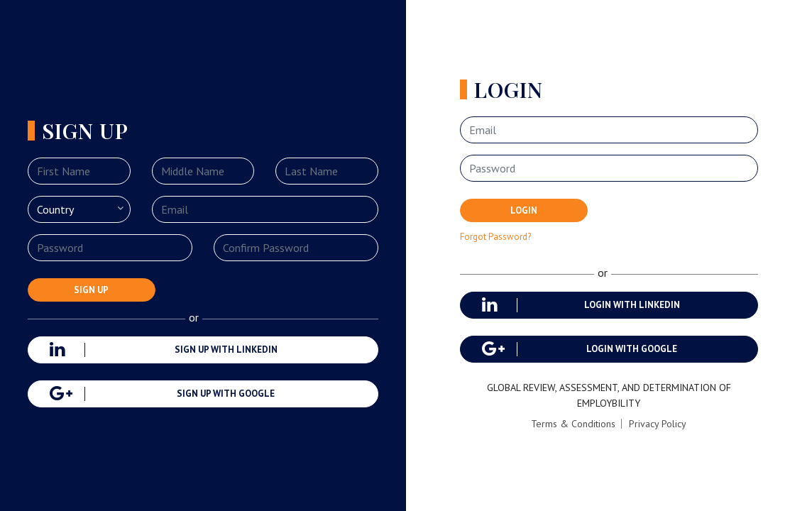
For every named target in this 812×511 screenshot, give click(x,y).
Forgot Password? (495, 237)
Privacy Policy (658, 424)
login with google (580, 349)
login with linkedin (581, 305)
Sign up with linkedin (164, 350)
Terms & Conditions (573, 424)
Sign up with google (163, 394)
